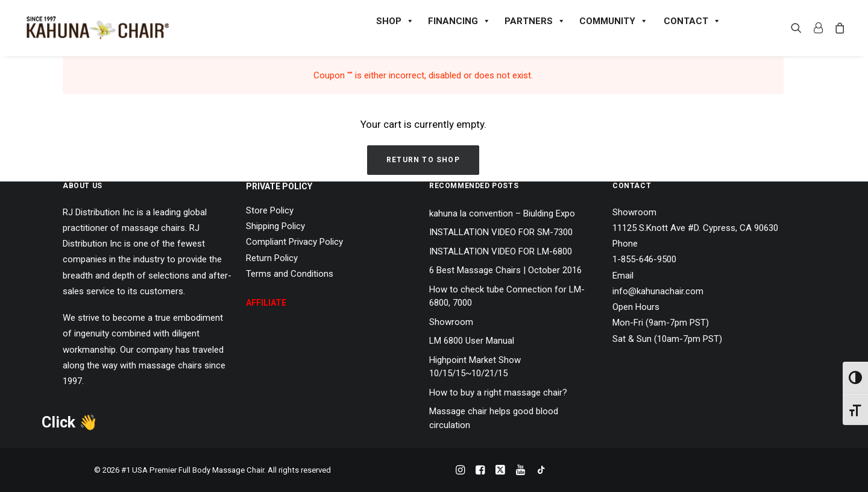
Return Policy (272, 258)
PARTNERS (534, 21)
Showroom (451, 322)
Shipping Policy (275, 226)
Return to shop (423, 160)
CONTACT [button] (692, 21)
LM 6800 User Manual (472, 341)
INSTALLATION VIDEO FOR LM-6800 (501, 251)
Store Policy (270, 210)
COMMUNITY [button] (613, 21)
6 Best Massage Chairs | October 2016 (505, 270)
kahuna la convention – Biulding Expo (502, 213)
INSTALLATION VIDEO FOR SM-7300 (501, 232)
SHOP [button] (395, 21)
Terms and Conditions (290, 274)
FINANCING (459, 21)
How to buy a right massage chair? (498, 393)
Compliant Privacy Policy (294, 242)
